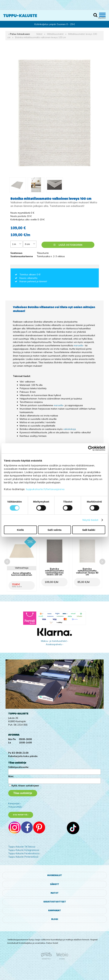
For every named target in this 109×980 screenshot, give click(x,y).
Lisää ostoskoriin (68, 245)
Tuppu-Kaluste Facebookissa (24, 853)
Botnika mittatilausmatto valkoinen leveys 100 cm (40, 37)
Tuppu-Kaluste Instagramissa (24, 850)
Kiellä (20, 530)
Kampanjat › (15, 803)
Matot (39, 34)
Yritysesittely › (16, 807)
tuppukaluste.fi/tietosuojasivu (45, 489)
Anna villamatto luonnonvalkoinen (22, 574)
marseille (78, 345)
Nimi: (11, 776)
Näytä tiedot (90, 520)
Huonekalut (55, 875)
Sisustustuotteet (55, 902)
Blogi (55, 919)
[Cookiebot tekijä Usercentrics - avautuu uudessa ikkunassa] (90, 448)
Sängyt (55, 884)
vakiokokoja (70, 429)
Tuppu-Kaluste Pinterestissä (23, 857)
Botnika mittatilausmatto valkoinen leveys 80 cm (87, 572)
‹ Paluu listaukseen (19, 34)
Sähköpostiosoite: (18, 767)
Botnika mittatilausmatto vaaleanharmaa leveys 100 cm (54, 572)
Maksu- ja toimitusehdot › (55, 641)
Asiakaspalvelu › (55, 644)
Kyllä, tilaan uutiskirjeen (25, 785)
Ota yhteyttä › (21, 815)
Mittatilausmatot (55, 34)
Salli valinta (55, 530)
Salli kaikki (89, 530)
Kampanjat (55, 911)
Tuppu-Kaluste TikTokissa (22, 847)
